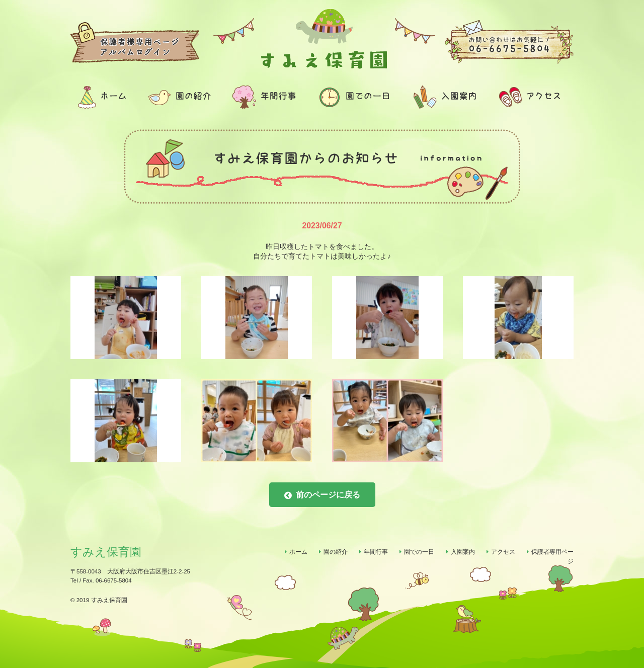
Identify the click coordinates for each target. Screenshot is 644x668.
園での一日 (419, 552)
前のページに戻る (322, 495)
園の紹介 (336, 552)
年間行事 (376, 552)
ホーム (298, 552)
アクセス (503, 552)
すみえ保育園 (106, 552)
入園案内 (463, 552)
